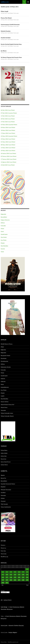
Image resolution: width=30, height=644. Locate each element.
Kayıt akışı (3, 551)
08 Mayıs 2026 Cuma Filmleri (8, 145)
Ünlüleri (3, 498)
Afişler (2, 347)
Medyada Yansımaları (6, 490)
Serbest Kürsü (4, 465)
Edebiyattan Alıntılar (6, 367)
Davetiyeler (4, 358)
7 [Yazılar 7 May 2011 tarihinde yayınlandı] (23, 572)
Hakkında (3, 381)
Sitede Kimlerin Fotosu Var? (8, 405)
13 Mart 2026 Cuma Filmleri (8, 116)
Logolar (3, 396)
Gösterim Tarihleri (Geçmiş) (16, 625)
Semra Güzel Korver (6, 462)
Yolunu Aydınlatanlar (6, 507)
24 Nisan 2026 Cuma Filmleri (8, 139)
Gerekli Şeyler (4, 234)
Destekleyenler (4, 361)
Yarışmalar (3, 410)
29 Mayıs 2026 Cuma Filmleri (8, 151)
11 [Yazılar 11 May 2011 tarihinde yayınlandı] (11, 575)
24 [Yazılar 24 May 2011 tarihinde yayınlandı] (7, 580)
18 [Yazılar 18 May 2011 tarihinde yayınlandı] (11, 577)
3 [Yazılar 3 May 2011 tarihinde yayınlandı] (7, 572)
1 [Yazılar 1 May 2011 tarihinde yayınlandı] (27, 569)
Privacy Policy (4, 642)
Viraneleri (3, 501)
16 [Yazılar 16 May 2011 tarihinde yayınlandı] (3, 577)
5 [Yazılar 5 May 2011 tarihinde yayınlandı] (15, 572)
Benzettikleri (4, 217)
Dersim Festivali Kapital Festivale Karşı (11, 44)
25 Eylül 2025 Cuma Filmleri (8, 165)
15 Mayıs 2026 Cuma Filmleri (8, 148)
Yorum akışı (4, 554)
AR (2, 600)
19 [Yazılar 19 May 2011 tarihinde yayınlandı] (15, 577)
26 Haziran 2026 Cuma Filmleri (8, 153)
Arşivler (3, 591)
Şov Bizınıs (4, 51)
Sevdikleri (3, 493)
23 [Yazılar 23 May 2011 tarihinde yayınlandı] (3, 580)
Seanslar (3, 249)
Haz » (28, 585)
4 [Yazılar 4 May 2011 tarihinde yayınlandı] (11, 572)
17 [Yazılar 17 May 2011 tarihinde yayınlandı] (7, 577)
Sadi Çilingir (10, 13)
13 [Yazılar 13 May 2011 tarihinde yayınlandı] (19, 575)
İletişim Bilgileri (13, 632)
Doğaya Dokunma (5, 220)
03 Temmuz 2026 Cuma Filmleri (9, 156)
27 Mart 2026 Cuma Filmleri (8, 122)
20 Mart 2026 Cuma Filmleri (8, 119)
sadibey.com (5, 2)
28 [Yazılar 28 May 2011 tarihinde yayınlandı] (23, 580)
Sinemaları (3, 495)
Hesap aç (3, 545)
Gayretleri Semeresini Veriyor (8, 484)
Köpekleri (3, 487)
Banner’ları (3, 478)
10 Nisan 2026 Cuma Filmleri (8, 130)
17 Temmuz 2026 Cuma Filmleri (9, 159)
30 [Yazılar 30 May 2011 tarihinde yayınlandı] (3, 583)
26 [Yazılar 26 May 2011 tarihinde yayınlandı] (15, 580)
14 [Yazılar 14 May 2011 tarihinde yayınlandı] (23, 575)
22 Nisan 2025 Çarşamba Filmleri (9, 136)
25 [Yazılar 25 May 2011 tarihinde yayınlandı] (11, 580)
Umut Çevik (4, 625)
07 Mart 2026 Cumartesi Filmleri (9, 113)
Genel (2, 231)
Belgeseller (3, 214)
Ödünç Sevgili (4, 11)
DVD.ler (3, 223)
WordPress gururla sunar (13, 642)
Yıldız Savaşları (4, 504)
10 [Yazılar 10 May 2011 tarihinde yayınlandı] (7, 575)
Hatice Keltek (4, 453)
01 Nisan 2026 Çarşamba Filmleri (9, 125)
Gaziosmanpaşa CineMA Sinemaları (10, 25)
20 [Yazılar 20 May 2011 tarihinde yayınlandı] (19, 577)
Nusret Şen (4, 459)
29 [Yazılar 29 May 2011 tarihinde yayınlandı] (27, 580)
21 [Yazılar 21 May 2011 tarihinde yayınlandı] (23, 577)
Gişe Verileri (4, 237)
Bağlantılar (3, 350)
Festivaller (3, 226)
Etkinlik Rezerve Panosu (7, 344)
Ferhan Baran (4, 450)
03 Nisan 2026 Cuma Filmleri (8, 127)
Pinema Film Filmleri (6, 18)
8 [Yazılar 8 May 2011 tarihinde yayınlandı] (27, 572)
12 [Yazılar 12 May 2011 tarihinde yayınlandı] (15, 575)
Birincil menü (28, 2)
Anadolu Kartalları (6, 38)
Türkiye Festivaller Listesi (7, 413)
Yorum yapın (16, 13)
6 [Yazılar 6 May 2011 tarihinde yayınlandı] (19, 572)
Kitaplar (3, 243)
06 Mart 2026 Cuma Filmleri (8, 110)
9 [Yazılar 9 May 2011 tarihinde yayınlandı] (3, 575)
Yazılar (2, 252)
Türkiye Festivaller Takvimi (7, 416)
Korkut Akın (4, 456)
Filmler (2, 229)
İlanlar (2, 384)
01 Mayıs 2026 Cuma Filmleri (8, 142)
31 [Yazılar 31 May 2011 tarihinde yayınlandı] (7, 583)
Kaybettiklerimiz (5, 387)
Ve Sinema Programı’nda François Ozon (11, 57)
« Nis (2, 585)
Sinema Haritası (5, 402)
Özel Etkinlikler (4, 246)
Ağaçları (3, 475)
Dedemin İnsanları (6, 31)
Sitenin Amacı (4, 407)
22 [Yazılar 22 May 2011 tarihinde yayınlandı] (27, 577)
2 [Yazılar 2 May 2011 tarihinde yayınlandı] (3, 572)
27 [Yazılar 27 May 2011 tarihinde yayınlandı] (19, 580)
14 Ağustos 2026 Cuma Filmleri (9, 162)
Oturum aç (3, 548)
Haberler (3, 379)
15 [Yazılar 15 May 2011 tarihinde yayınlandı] (27, 575)
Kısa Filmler (4, 240)
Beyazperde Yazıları (5, 355)
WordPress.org (4, 557)
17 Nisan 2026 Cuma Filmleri (8, 133)
